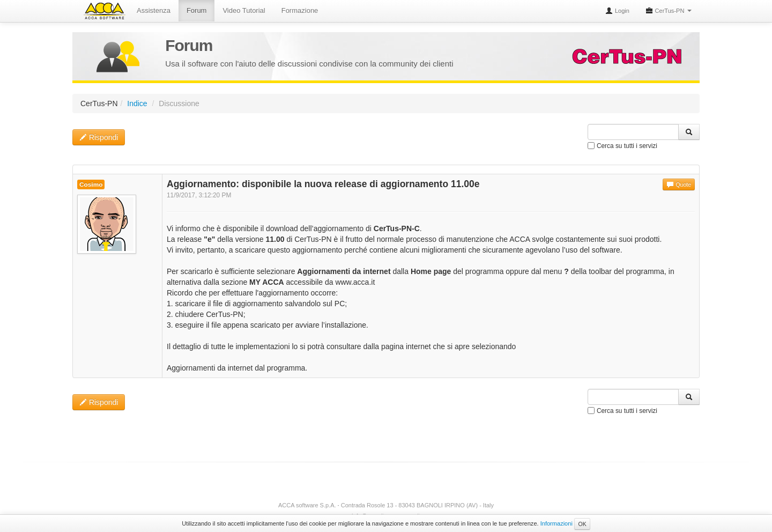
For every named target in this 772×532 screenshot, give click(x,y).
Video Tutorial (244, 10)
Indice (137, 104)
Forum (197, 10)
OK (582, 524)
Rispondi (99, 137)
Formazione (300, 10)
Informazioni (556, 523)
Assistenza (154, 10)
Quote (679, 184)
